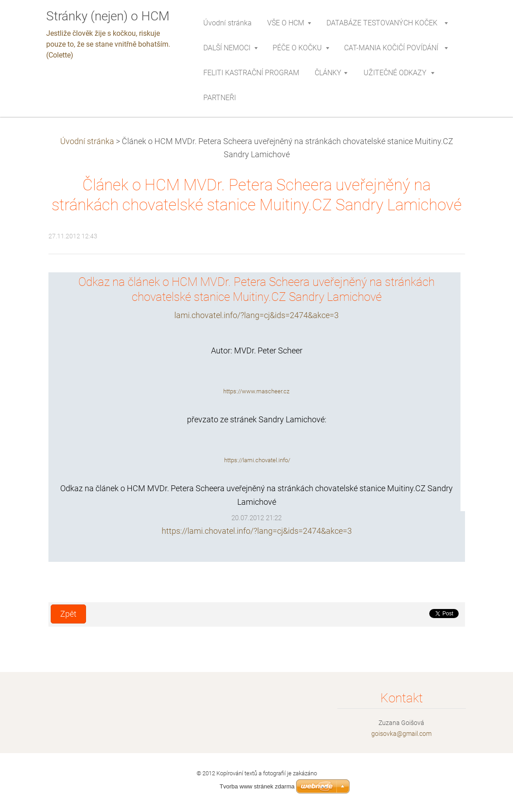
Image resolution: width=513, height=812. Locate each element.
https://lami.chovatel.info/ (257, 460)
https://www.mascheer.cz (256, 391)
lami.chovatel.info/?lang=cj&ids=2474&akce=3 (256, 315)
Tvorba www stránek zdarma (257, 786)
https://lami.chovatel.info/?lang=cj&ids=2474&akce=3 (257, 531)
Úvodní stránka (87, 141)
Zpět (68, 614)
